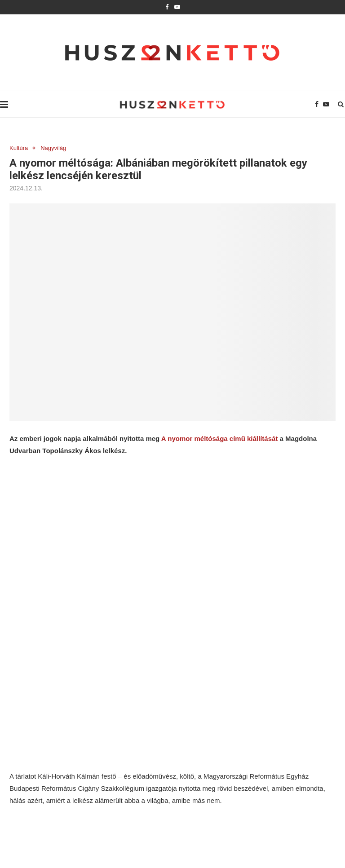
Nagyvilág (53, 148)
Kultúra (19, 148)
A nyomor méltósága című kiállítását (220, 438)
